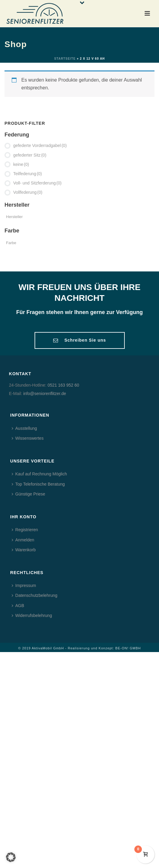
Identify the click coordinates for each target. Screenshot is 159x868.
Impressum (24, 585)
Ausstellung (24, 428)
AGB (18, 606)
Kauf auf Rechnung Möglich (39, 474)
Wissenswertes (28, 438)
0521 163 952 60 (63, 385)
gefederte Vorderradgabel (40, 145)
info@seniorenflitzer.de (45, 394)
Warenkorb (24, 550)
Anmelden (23, 540)
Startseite (65, 59)
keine (21, 164)
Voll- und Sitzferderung (37, 183)
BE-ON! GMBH (128, 648)
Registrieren (25, 530)
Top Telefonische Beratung (38, 484)
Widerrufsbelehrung (32, 615)
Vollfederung (28, 192)
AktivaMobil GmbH (48, 648)
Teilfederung (28, 174)
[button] (11, 857)
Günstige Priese (29, 494)
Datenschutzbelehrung (35, 595)
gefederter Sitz (30, 155)
